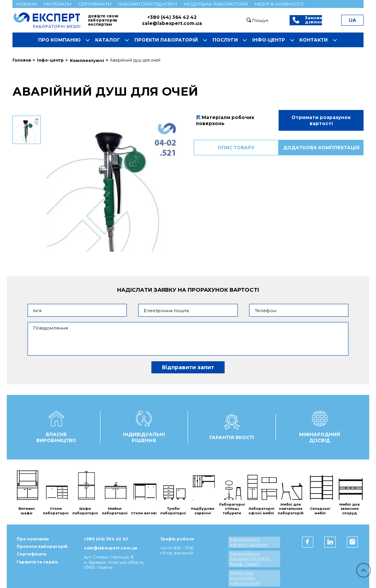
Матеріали (58, 4)
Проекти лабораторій (172, 40)
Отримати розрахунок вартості (321, 120)
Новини (26, 4)
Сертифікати (95, 4)
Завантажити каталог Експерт (257, 541)
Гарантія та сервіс (35, 566)
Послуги (231, 40)
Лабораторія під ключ (147, 4)
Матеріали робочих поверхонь (225, 120)
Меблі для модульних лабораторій (257, 575)
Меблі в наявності (279, 4)
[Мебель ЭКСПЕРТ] (50, 20)
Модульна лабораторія (216, 4)
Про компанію (65, 40)
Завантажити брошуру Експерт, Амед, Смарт (253, 558)
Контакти (320, 40)
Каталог (114, 40)
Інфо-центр (275, 40)
